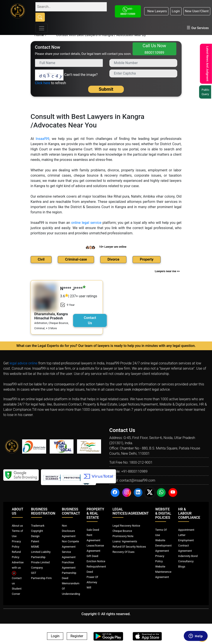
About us (17, 526)
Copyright (37, 531)
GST (34, 573)
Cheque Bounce (122, 531)
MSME (35, 547)
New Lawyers (156, 11)
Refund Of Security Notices (129, 547)
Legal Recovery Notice (126, 526)
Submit (106, 89)
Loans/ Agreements (125, 541)
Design (35, 536)
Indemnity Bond (188, 556)
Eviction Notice (96, 561)
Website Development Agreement (163, 546)
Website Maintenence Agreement (163, 572)
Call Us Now (154, 49)
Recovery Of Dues (123, 552)
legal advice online (23, 363)
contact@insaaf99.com (137, 480)
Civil (41, 259)
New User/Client (197, 11)
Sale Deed (93, 530)
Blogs (182, 567)
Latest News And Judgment (205, 64)
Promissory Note (123, 536)
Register (77, 636)
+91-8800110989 (134, 471)
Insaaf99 (42, 139)
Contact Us (90, 320)
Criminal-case (76, 259)
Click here (43, 83)
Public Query (204, 92)
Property (147, 259)
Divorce (113, 259)
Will (89, 587)
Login (176, 11)
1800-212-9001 (141, 462)
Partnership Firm (41, 578)
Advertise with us (18, 568)
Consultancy (186, 561)
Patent (35, 541)
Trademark (38, 526)
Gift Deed (92, 556)
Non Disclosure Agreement (69, 531)
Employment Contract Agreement (186, 546)
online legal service (86, 223)
